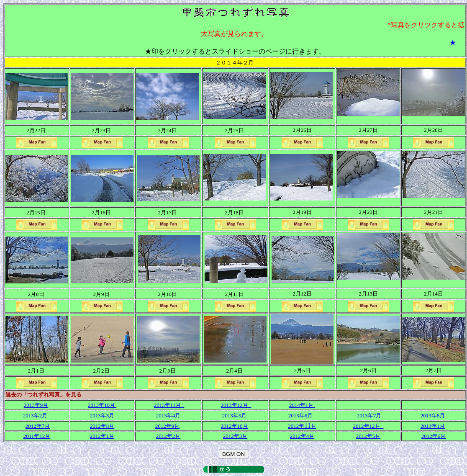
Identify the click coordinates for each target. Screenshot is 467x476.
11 (302, 426)
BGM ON (233, 454)
